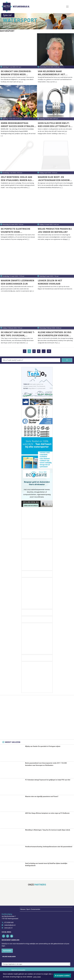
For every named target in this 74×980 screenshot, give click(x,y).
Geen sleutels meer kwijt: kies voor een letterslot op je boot (55, 125)
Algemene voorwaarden (18, 970)
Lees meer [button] (37, 977)
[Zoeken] (67, 360)
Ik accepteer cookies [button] (62, 976)
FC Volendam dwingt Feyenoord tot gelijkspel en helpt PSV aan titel (48, 780)
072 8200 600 (9, 923)
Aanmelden (7, 951)
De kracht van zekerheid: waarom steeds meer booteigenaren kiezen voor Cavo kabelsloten (17, 73)
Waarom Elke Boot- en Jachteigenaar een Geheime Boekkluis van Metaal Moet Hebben (54, 179)
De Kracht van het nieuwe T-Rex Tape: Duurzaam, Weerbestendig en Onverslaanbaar (18, 334)
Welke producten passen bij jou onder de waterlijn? (55, 230)
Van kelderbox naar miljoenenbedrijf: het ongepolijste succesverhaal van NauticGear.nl (55, 73)
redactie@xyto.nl (10, 925)
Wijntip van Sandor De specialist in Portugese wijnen (43, 746)
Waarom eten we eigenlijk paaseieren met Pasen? (42, 797)
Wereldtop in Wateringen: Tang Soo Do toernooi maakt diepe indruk (48, 830)
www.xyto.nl (8, 928)
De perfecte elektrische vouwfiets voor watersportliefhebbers (16, 230)
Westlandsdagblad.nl (21, 7)
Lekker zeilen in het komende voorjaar (50, 282)
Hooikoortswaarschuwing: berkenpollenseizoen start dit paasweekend (49, 847)
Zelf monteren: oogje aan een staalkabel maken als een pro (16, 179)
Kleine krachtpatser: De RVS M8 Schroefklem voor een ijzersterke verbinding (55, 334)
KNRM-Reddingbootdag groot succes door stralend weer (18, 125)
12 (49, 351)
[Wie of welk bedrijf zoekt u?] (31, 360)
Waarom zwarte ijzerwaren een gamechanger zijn (18, 282)
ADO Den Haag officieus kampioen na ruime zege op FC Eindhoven (47, 813)
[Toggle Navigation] (67, 7)
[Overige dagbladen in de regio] (36, 964)
